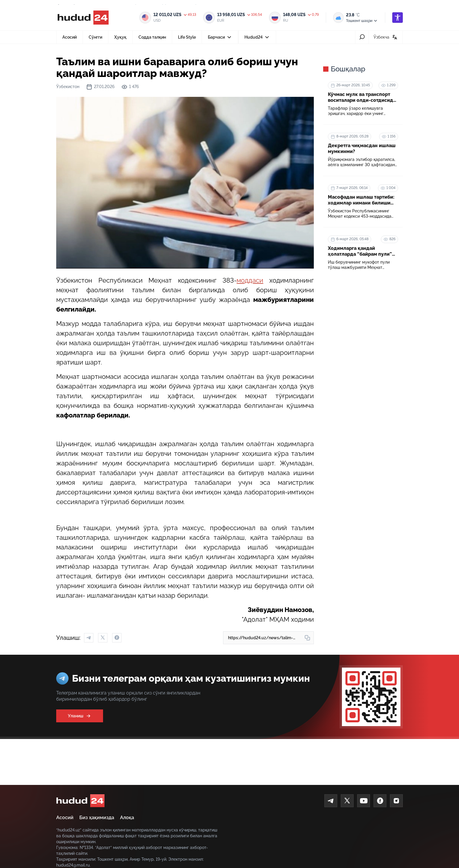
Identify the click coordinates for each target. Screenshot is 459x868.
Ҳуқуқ (120, 37)
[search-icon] (362, 37)
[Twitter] (347, 801)
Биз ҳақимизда (97, 818)
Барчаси (220, 39)
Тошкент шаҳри (362, 21)
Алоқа (127, 818)
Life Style (187, 37)
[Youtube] (364, 801)
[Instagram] (396, 801)
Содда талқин (152, 37)
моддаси (250, 280)
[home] (80, 801)
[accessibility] (398, 18)
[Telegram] (331, 801)
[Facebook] (380, 801)
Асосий (70, 37)
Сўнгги (95, 37)
